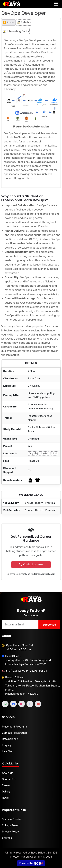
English (33, 453)
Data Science (10, 739)
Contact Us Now (31, 564)
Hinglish (44, 453)
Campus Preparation (14, 733)
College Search (11, 825)
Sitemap (7, 838)
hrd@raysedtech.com (43, 574)
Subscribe (49, 624)
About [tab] (9, 22)
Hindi (54, 453)
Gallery (6, 792)
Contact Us (9, 779)
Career (6, 785)
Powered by (31, 863)
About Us (8, 773)
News (5, 798)
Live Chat (8, 751)
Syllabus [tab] (24, 22)
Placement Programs (15, 727)
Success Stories (12, 819)
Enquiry (7, 745)
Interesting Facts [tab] (16, 31)
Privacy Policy (10, 832)
